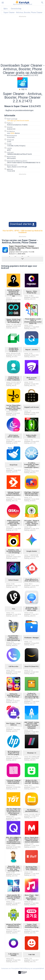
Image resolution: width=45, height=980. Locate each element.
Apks (6, 9)
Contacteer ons (6, 968)
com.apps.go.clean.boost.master (18, 121)
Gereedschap (16, 9)
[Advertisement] (21, 41)
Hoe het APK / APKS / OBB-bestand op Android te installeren (23, 232)
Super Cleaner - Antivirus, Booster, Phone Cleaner (23, 13)
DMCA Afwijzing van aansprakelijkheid (32, 968)
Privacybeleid (15, 968)
